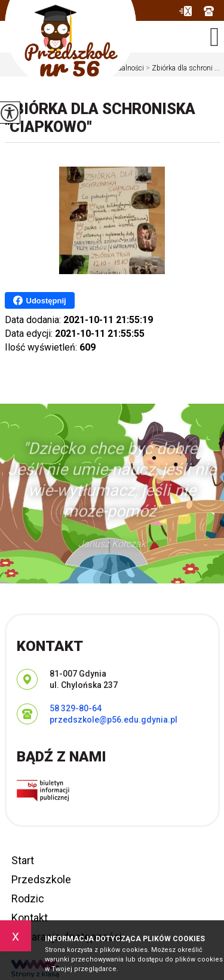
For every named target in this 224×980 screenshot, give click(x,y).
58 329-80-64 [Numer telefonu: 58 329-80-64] (76, 708)
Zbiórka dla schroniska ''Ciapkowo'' (100, 118)
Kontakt (30, 918)
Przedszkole (41, 879)
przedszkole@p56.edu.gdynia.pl (185, 11)
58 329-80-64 (209, 11)
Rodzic (28, 898)
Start (23, 860)
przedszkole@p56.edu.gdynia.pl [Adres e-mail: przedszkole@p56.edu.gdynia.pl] (113, 720)
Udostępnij (40, 300)
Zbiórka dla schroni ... (182, 68)
